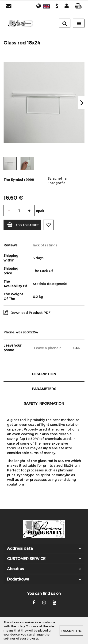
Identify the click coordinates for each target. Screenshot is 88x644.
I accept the (71, 631)
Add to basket (23, 225)
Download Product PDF (27, 312)
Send (77, 348)
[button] (78, 6)
